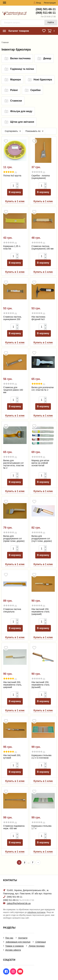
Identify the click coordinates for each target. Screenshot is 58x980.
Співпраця (40, 942)
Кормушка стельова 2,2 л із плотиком (42, 757)
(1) (10, 172)
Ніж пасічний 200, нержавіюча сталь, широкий (13, 685)
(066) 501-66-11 (46, 9)
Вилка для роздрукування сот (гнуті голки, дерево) (42, 539)
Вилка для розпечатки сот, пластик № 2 (43, 389)
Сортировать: (12, 131)
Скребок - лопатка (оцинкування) (41, 177)
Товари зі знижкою (14, 946)
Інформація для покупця (18, 942)
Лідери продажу (36, 946)
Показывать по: (33, 131)
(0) (38, 172)
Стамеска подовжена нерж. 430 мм (14, 827)
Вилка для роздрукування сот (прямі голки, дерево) (14, 539)
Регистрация (50, 3)
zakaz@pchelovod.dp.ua (19, 903)
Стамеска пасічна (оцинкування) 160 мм (43, 247)
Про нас (9, 938)
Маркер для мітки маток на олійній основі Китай (40, 463)
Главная (5, 42)
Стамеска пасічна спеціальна (12, 610)
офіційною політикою (36, 912)
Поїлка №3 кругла (12, 176)
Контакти (23, 938)
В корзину (15, 192)
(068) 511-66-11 (46, 13)
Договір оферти (13, 950)
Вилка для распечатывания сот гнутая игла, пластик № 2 (14, 464)
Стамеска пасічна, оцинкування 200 (12, 318)
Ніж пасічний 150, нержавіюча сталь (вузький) (41, 685)
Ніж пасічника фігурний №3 (38, 318)
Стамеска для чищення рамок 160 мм (13, 390)
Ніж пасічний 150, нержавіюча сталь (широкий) (41, 612)
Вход (37, 3)
